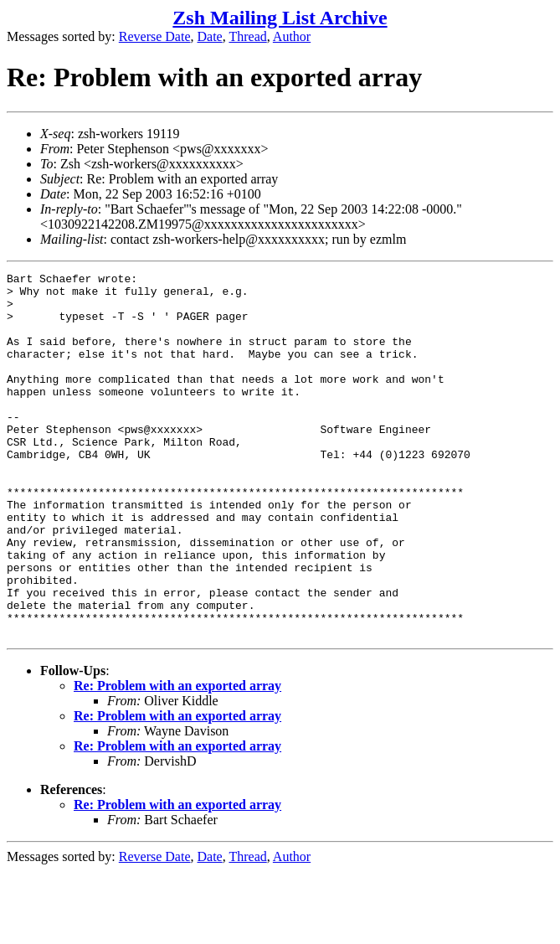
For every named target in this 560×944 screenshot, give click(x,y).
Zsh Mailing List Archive (280, 18)
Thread (247, 36)
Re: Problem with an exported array (177, 758)
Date (210, 36)
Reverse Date (155, 36)
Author (292, 36)
